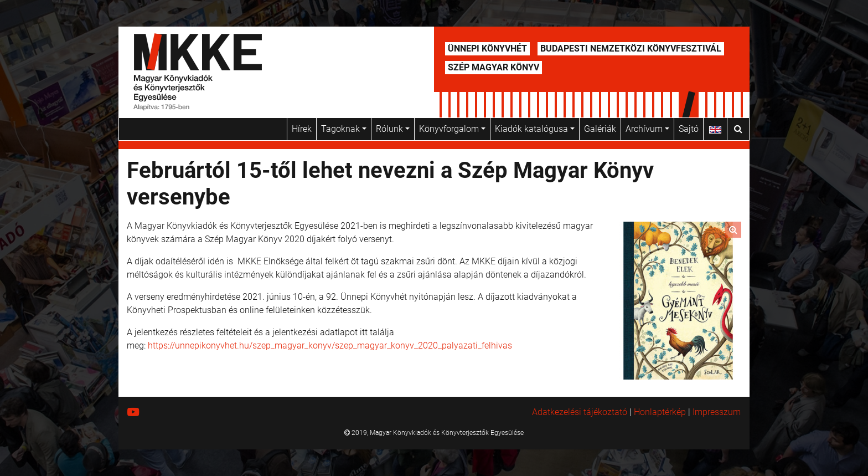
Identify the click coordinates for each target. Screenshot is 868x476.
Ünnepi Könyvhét (487, 48)
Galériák (600, 129)
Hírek (302, 129)
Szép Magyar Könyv (494, 67)
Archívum (647, 129)
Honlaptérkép (660, 412)
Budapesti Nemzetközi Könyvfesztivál (631, 48)
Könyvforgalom (452, 129)
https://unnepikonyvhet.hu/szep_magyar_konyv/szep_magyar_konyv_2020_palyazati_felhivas (330, 346)
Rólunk (393, 129)
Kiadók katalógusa (535, 129)
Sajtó (689, 129)
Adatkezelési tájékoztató (580, 412)
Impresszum (717, 412)
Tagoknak (344, 129)
